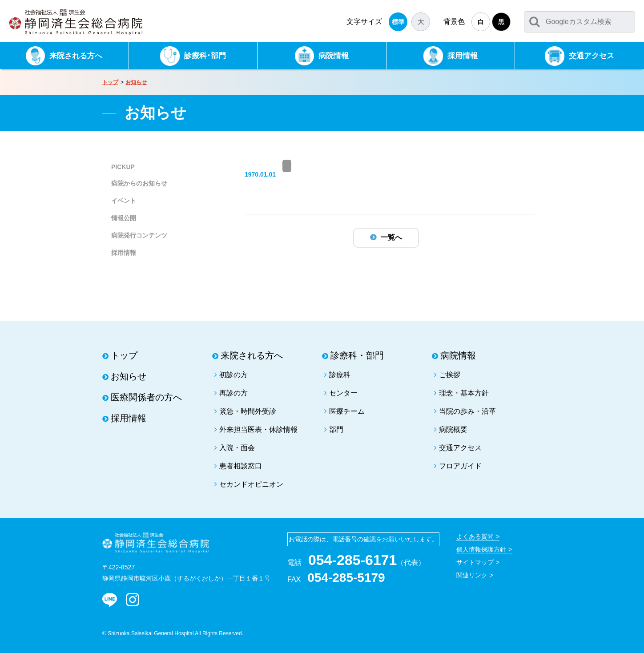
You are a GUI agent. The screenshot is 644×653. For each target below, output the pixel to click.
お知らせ (136, 82)
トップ (110, 82)
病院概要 (453, 429)
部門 (336, 429)
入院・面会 (237, 448)
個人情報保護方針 (481, 549)
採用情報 (124, 253)
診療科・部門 (357, 355)
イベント (124, 201)
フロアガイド (460, 466)
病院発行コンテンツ (139, 235)
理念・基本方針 (464, 393)
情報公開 (124, 218)
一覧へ (391, 237)
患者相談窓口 (241, 466)
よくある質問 (475, 536)
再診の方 (233, 393)
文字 (364, 22)
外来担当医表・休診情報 (258, 429)
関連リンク (472, 575)
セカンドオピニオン (251, 484)
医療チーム (347, 411)
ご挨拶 (450, 375)
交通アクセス (460, 448)
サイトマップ (475, 562)
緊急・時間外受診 (248, 411)
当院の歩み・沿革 (467, 411)
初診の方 (233, 375)
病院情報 (458, 355)
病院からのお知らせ (139, 183)
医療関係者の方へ (146, 397)
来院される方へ (252, 355)
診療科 (340, 375)
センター (343, 393)
